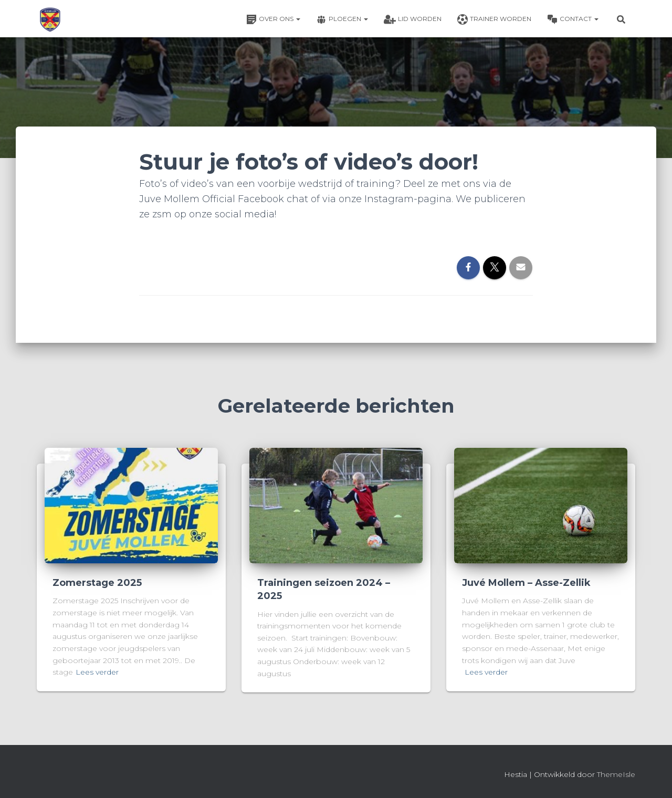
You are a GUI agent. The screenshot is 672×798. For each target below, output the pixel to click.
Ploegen (342, 19)
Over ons (273, 19)
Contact (573, 19)
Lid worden (413, 19)
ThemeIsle (616, 774)
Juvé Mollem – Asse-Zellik (526, 583)
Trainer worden (494, 19)
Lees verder (97, 672)
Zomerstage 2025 (97, 583)
